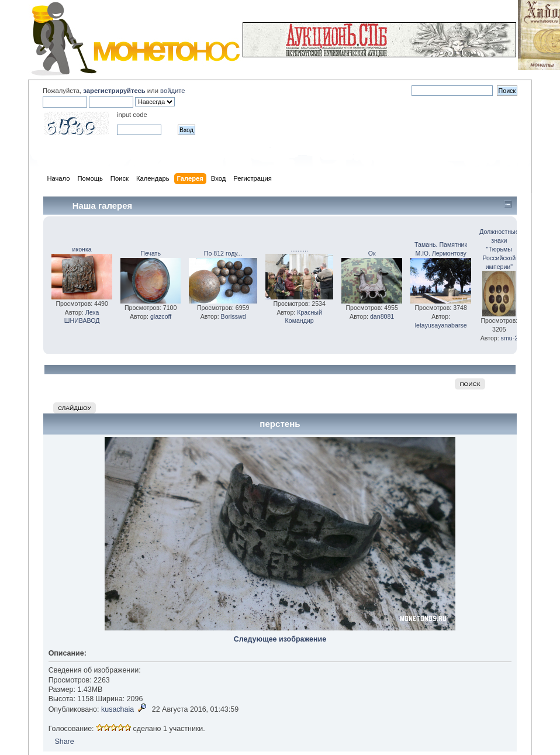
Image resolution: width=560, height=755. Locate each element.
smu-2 (509, 338)
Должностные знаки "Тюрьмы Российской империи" (499, 249)
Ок (372, 253)
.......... (299, 249)
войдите (172, 91)
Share (64, 742)
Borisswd (234, 316)
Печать (151, 253)
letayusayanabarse (441, 325)
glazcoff (161, 316)
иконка (82, 249)
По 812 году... (223, 253)
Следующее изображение (280, 639)
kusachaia (117, 709)
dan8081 (382, 316)
